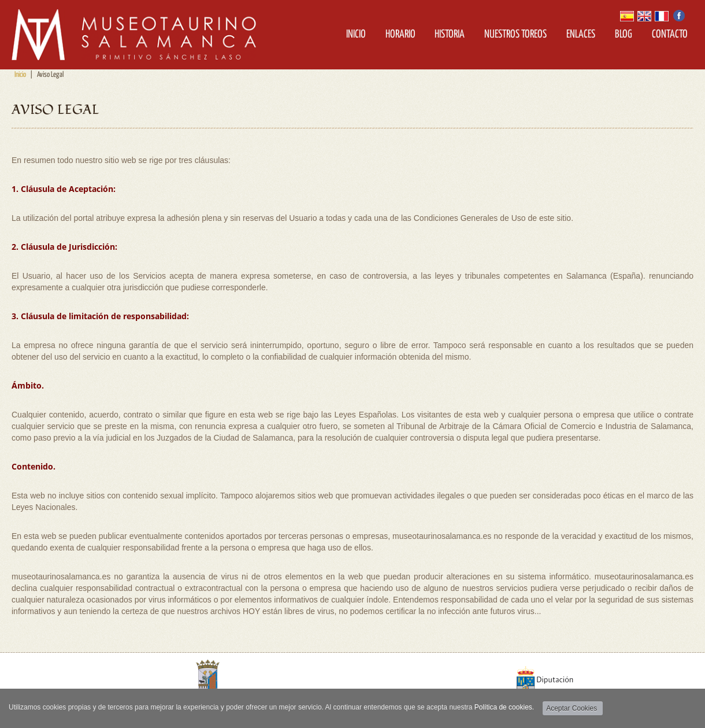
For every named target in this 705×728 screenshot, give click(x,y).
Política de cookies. (504, 707)
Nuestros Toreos (515, 34)
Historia (450, 34)
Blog (624, 34)
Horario (400, 34)
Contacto (670, 34)
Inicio (356, 34)
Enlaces (581, 34)
